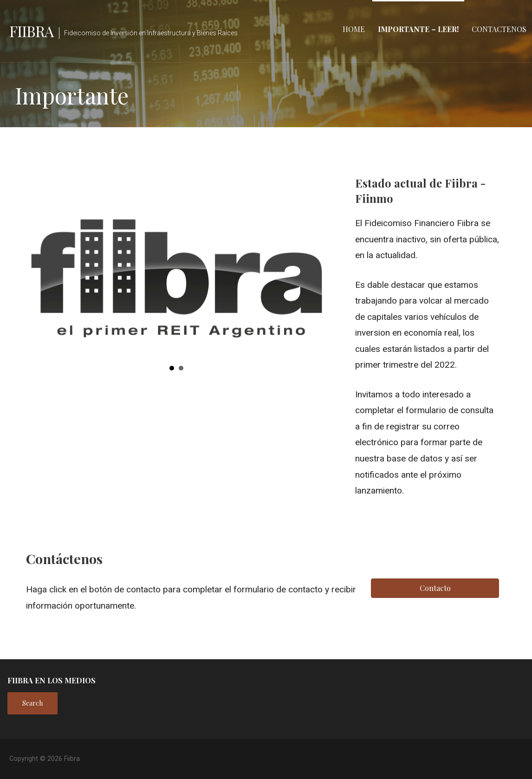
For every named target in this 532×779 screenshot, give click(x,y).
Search (32, 703)
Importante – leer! (418, 29)
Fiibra (31, 31)
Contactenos (499, 29)
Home (354, 29)
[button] (26, 267)
